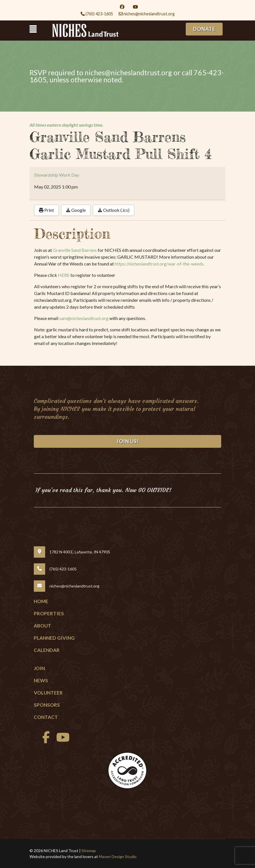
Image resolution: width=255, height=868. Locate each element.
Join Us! (127, 441)
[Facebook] (122, 7)
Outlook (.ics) (114, 210)
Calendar (47, 650)
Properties (49, 613)
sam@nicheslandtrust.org (84, 318)
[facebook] (45, 740)
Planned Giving (54, 638)
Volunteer (48, 693)
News (41, 680)
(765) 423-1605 (99, 14)
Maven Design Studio (118, 857)
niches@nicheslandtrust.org (149, 14)
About (42, 626)
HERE (64, 275)
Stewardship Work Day (57, 175)
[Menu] (33, 29)
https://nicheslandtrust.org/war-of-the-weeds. (160, 264)
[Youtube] (135, 7)
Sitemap (89, 851)
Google (76, 210)
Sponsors (47, 705)
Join (39, 668)
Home (41, 601)
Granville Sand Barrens (75, 250)
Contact (46, 717)
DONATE (204, 29)
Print (46, 210)
